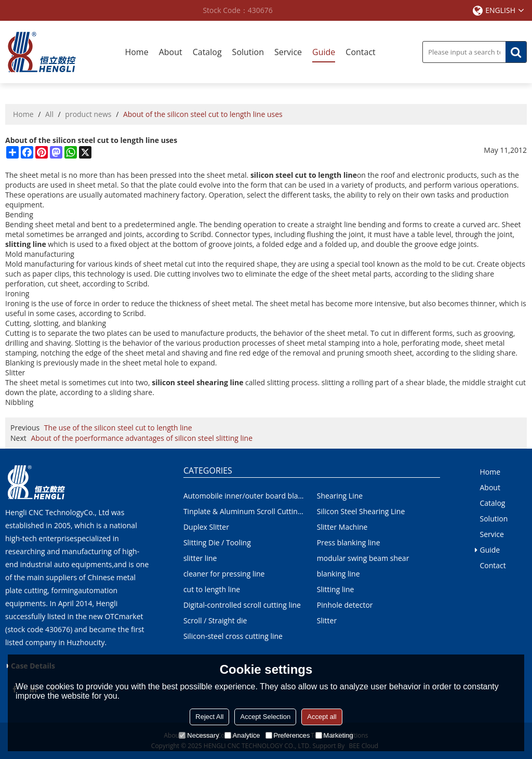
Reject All (209, 717)
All (49, 114)
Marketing (334, 735)
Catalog (207, 52)
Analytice (242, 735)
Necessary (199, 735)
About (171, 52)
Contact (360, 52)
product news (88, 114)
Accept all (322, 717)
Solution (248, 52)
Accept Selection (265, 717)
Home (136, 52)
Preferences (288, 735)
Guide (324, 52)
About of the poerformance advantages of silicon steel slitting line (142, 438)
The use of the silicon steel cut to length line (118, 428)
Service (288, 52)
